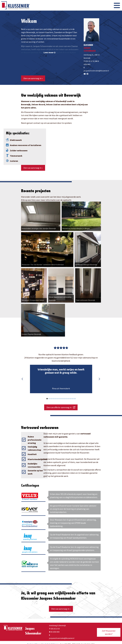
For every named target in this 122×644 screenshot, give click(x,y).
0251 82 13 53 (89, 61)
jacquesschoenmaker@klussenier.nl (96, 71)
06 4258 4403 (55, 632)
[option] (61, 379)
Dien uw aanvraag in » (33, 78)
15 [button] (76, 399)
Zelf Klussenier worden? (109, 632)
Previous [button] (22, 379)
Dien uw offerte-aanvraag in (61, 407)
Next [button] (99, 379)
